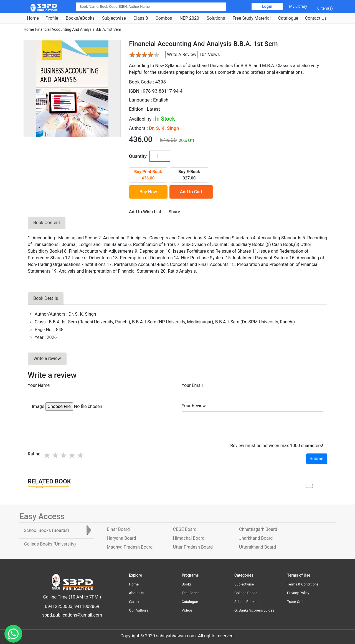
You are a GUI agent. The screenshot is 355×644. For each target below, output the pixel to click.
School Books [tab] (46, 530)
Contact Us (316, 18)
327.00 (189, 175)
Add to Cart (191, 192)
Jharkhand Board (256, 538)
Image (38, 406)
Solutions (216, 18)
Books (187, 584)
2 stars (56, 455)
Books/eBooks (80, 18)
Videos (187, 610)
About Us (136, 593)
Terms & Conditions (303, 584)
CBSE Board (185, 529)
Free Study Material (252, 18)
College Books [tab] (50, 544)
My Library (298, 6)
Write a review (182, 54)
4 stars (72, 455)
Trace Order (296, 602)
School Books (245, 602)
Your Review (194, 406)
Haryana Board (121, 538)
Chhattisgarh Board (258, 529)
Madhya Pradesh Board (130, 547)
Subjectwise (114, 18)
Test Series (191, 593)
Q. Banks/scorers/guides (254, 610)
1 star (47, 455)
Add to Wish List (145, 212)
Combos (164, 18)
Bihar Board (118, 529)
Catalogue (288, 18)
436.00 (148, 175)
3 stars (64, 455)
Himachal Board (189, 538)
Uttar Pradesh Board (193, 547)
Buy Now (148, 192)
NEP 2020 (189, 18)
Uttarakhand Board (258, 547)
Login (267, 6)
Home (33, 18)
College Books (246, 593)
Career (134, 602)
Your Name (39, 385)
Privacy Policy (298, 593)
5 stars (81, 455)
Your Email (192, 385)
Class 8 (141, 18)
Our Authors (139, 610)
